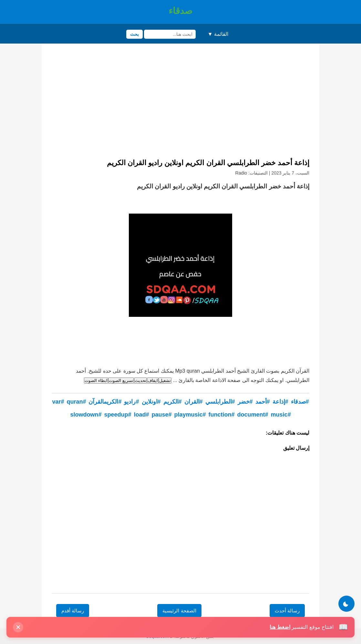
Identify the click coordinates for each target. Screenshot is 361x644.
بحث (134, 34)
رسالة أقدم (73, 611)
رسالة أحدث (287, 611)
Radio (241, 173)
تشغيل (165, 381)
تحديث (140, 381)
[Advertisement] (180, 103)
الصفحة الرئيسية (179, 611)
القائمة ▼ (218, 34)
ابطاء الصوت (96, 381)
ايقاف (153, 381)
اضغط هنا (280, 627)
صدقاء (180, 11)
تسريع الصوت (121, 381)
